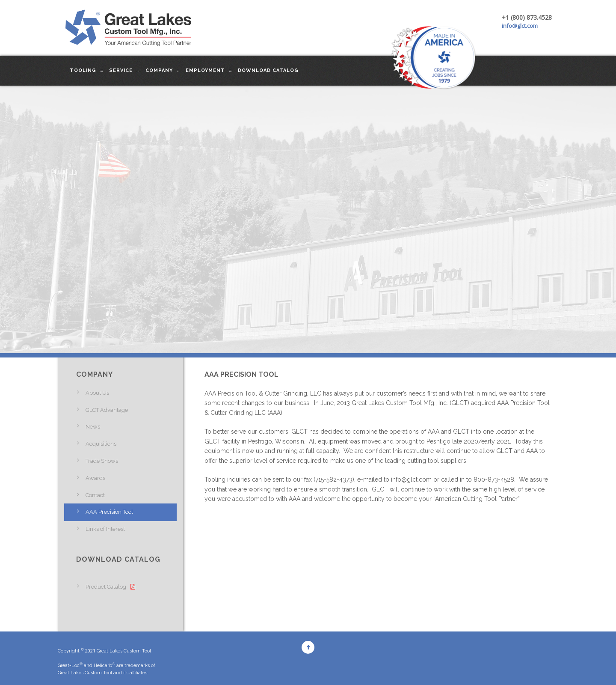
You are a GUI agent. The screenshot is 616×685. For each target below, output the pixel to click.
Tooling (83, 70)
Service (121, 70)
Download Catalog (268, 70)
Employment (205, 70)
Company (159, 70)
